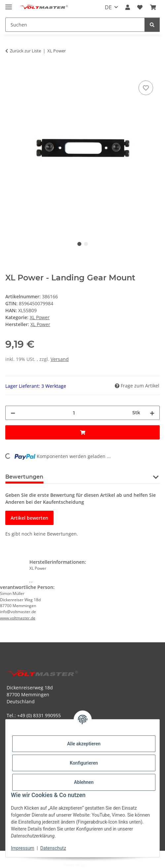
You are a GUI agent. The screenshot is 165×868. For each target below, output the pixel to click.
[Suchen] (152, 25)
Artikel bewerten (29, 518)
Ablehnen (84, 782)
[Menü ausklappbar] (9, 4)
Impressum (22, 848)
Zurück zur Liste (25, 51)
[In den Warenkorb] (11, 72)
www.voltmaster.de (18, 618)
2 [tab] (86, 244)
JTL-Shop (94, 865)
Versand (60, 359)
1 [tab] (79, 244)
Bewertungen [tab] (24, 477)
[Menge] (74, 413)
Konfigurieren (84, 763)
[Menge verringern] (13, 413)
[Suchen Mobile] (75, 25)
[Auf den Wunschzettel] (146, 88)
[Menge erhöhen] (152, 413)
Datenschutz (53, 848)
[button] (128, 7)
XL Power (40, 317)
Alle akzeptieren (84, 744)
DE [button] (108, 7)
